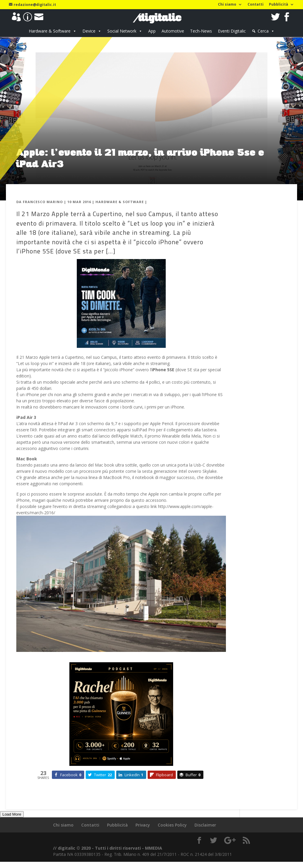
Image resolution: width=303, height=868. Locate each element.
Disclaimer (205, 825)
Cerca (263, 31)
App (152, 31)
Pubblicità (279, 5)
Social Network (122, 31)
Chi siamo (227, 5)
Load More (12, 814)
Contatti (256, 5)
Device (89, 31)
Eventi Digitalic (232, 31)
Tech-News (201, 31)
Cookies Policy (172, 825)
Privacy (143, 825)
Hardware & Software (50, 31)
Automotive (173, 31)
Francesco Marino (43, 202)
